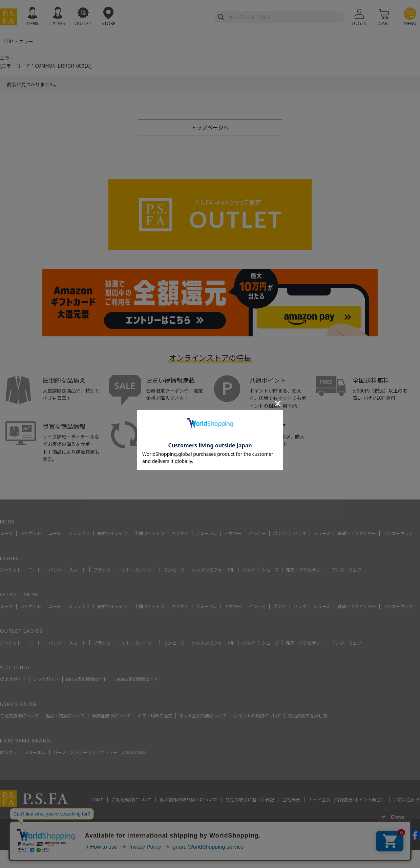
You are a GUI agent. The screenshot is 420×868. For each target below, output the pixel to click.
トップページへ (210, 128)
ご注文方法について (19, 716)
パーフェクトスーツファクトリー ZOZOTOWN (100, 752)
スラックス (79, 534)
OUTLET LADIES (21, 632)
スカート (77, 570)
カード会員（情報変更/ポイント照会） (347, 800)
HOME (97, 800)
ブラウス (102, 570)
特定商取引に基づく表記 (250, 800)
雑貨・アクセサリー (356, 534)
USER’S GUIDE (19, 704)
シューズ (322, 534)
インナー (257, 534)
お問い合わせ (407, 800)
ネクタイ (180, 534)
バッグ (300, 534)
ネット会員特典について (203, 716)
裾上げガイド (13, 680)
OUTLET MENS (19, 595)
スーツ (6, 534)
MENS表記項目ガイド (87, 680)
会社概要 (291, 800)
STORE (109, 23)
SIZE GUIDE (15, 668)
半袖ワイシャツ (150, 534)
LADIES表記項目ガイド (136, 680)
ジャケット (31, 534)
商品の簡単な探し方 (308, 716)
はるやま (9, 752)
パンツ (280, 534)
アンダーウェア (398, 534)
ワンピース (174, 570)
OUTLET (83, 23)
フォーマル (207, 534)
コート (55, 534)
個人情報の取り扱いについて (188, 800)
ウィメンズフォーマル (213, 570)
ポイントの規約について (257, 716)
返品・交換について (65, 716)
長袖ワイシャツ (112, 534)
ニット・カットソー (137, 570)
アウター (233, 534)
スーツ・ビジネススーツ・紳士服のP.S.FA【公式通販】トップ (66, 496)
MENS (32, 23)
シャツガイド (46, 680)
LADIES (58, 23)
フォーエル (35, 752)
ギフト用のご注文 (155, 716)
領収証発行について (111, 716)
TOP (8, 41)
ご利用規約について (132, 800)
